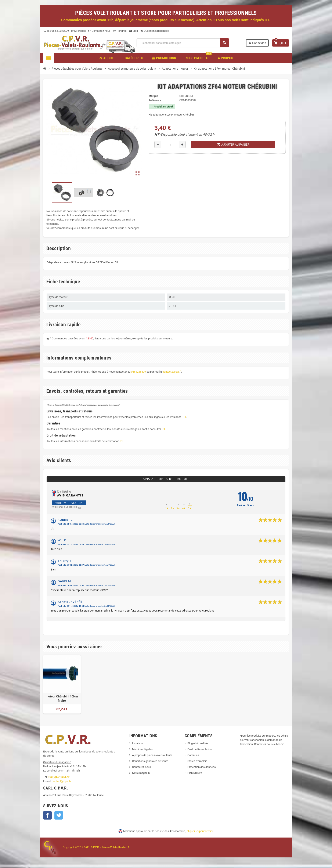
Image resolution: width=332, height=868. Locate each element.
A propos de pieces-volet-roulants (152, 755)
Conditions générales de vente (150, 761)
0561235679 (138, 372)
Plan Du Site (195, 773)
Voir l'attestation (69, 503)
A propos (79, 31)
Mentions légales (142, 749)
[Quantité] (170, 145)
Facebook (47, 815)
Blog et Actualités (198, 743)
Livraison (138, 743)
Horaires (120, 31)
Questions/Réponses (155, 31)
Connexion (257, 43)
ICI (184, 417)
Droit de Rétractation (200, 749)
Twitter (59, 815)
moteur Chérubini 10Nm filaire (62, 699)
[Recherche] (183, 43)
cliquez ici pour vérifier (200, 831)
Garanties (193, 755)
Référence (155, 100)
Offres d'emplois (197, 761)
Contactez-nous (99, 31)
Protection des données (202, 767)
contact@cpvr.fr (172, 372)
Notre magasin (141, 773)
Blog (133, 31)
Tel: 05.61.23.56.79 (56, 31)
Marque (153, 96)
